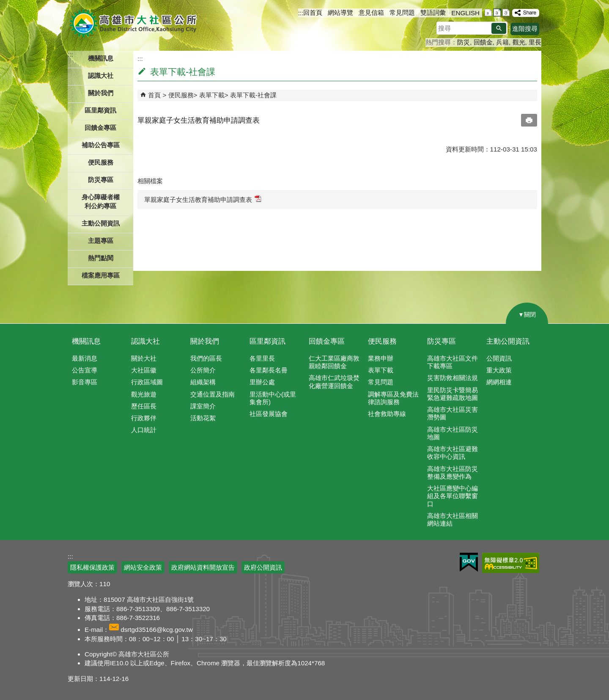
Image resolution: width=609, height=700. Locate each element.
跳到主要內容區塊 (4, 4)
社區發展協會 (269, 414)
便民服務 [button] (101, 162)
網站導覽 (340, 12)
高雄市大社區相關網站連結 (453, 519)
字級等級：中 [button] (497, 12)
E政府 (469, 562)
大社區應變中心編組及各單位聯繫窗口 (453, 496)
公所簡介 (203, 370)
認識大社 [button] (101, 76)
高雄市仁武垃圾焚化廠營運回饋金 (334, 382)
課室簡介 (203, 406)
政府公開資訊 (263, 567)
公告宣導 (85, 370)
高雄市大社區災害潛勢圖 (453, 413)
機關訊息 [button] (101, 58)
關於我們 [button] (101, 93)
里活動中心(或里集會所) (273, 398)
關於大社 (144, 358)
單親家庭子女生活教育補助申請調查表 (203, 199)
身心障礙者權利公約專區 (101, 201)
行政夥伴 (144, 418)
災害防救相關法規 (453, 378)
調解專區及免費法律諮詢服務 (393, 398)
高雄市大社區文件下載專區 (453, 362)
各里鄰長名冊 (269, 370)
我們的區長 (206, 358)
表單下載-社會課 (253, 95)
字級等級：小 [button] (488, 12)
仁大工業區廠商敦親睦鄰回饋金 (334, 362)
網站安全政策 (143, 567)
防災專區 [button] (101, 180)
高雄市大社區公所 (134, 23)
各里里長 (262, 358)
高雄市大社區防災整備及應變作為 (453, 473)
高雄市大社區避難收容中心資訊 (453, 453)
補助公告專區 (101, 145)
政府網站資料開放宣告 (203, 567)
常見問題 (402, 12)
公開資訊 (499, 358)
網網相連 (499, 382)
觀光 (519, 42)
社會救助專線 (387, 414)
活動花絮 (203, 418)
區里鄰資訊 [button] (100, 110)
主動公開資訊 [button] (101, 223)
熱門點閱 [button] (101, 258)
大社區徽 (144, 370)
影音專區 (85, 382)
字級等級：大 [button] (506, 12)
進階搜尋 (525, 29)
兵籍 (502, 42)
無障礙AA (511, 563)
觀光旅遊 (144, 394)
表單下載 (212, 95)
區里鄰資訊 (267, 341)
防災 (464, 42)
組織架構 (203, 382)
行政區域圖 (147, 382)
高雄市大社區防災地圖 (453, 433)
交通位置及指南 (213, 394)
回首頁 (313, 12)
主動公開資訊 (508, 341)
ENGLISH (465, 13)
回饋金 (483, 42)
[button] (499, 28)
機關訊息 (86, 341)
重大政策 (499, 370)
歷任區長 (144, 406)
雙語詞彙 (433, 12)
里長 (535, 42)
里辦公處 (262, 382)
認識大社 (145, 341)
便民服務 (181, 95)
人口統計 (144, 430)
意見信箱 (371, 12)
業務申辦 (381, 358)
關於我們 (205, 341)
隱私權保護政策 (92, 567)
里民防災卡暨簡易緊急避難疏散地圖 (453, 394)
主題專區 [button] (101, 241)
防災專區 (442, 341)
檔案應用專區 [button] (101, 275)
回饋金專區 (100, 128)
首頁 (154, 95)
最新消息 (85, 358)
